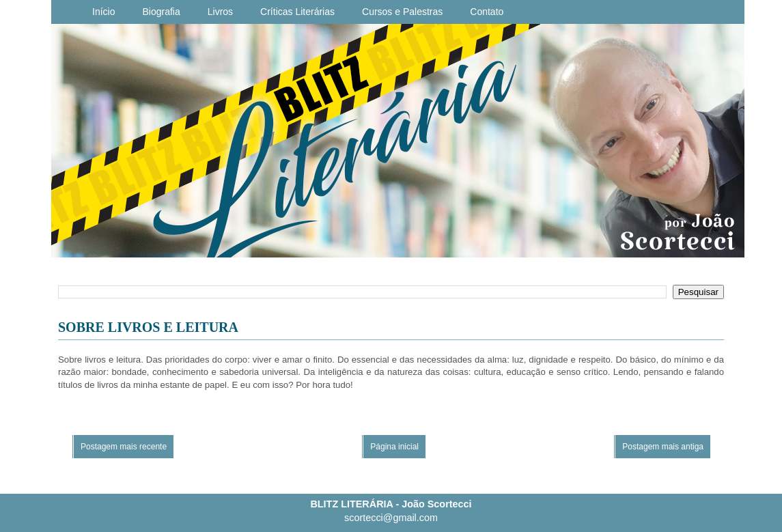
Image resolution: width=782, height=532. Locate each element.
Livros (220, 12)
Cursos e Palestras (402, 12)
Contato (487, 12)
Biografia (161, 12)
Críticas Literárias (297, 12)
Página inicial (394, 447)
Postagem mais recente (124, 447)
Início (103, 12)
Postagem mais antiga (663, 447)
